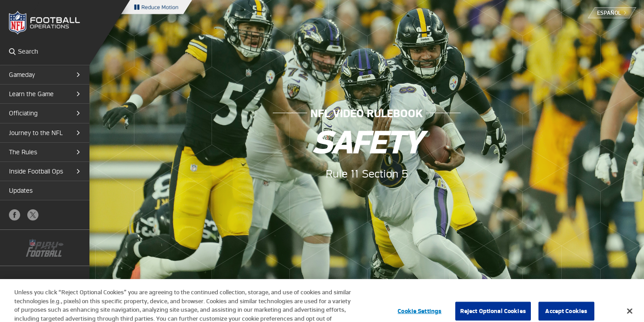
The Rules (23, 152)
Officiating (23, 113)
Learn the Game (31, 94)
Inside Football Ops (36, 171)
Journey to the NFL (36, 133)
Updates (21, 191)
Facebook (15, 215)
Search (12, 51)
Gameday (22, 75)
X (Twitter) (33, 215)
